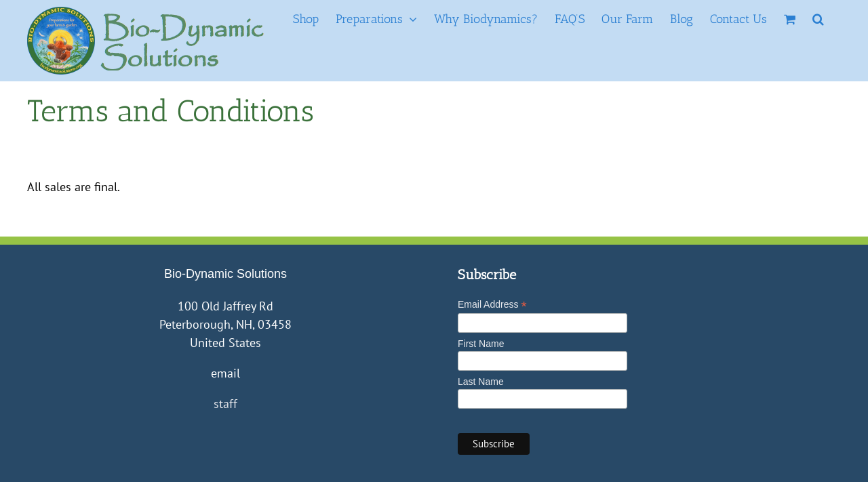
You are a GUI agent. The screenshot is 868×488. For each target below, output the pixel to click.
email (225, 373)
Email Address (492, 305)
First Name (481, 344)
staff (225, 404)
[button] (835, 19)
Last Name (481, 382)
